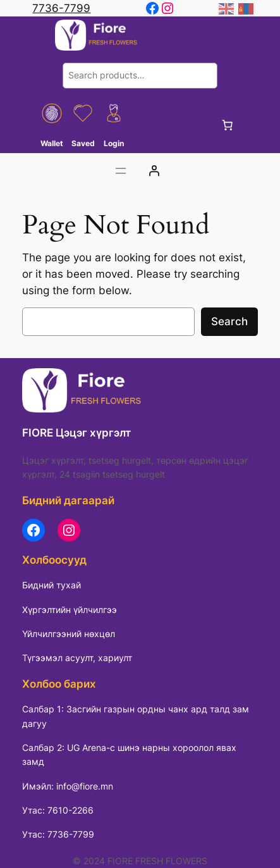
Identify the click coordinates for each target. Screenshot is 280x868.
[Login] (154, 171)
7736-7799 (61, 8)
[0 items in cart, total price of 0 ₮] (228, 125)
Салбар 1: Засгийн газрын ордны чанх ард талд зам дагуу (136, 716)
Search (229, 321)
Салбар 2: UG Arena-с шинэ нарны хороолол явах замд (129, 754)
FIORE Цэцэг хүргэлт (76, 433)
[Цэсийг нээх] (121, 171)
